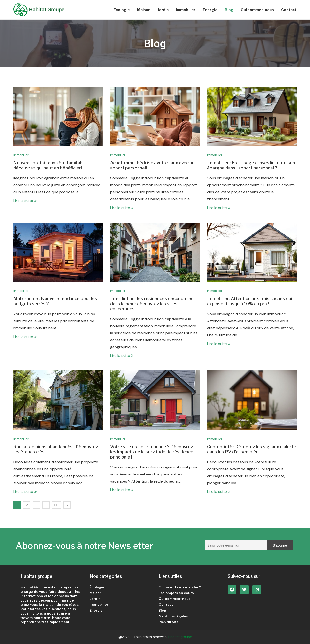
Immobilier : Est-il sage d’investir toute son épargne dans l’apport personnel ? (251, 165)
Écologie (122, 10)
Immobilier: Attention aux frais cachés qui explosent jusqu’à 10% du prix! (250, 301)
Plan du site (169, 622)
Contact (289, 10)
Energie (210, 10)
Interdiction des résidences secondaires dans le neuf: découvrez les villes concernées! (152, 304)
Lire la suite (25, 201)
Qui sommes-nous (257, 10)
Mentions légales (173, 616)
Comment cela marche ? (180, 587)
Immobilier (186, 10)
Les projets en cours (176, 593)
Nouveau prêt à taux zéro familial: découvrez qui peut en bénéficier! (48, 165)
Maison (144, 10)
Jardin (163, 10)
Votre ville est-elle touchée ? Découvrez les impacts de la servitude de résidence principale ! (152, 452)
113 (57, 505)
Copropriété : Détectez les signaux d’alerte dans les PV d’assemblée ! (252, 449)
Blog (229, 10)
